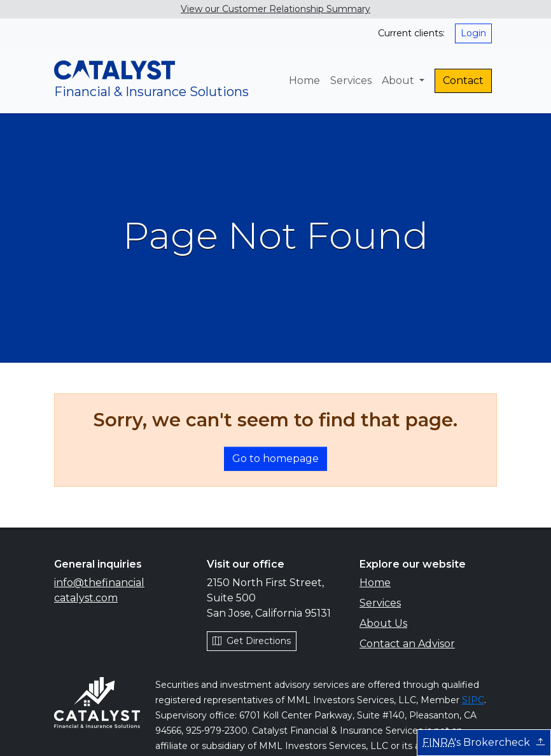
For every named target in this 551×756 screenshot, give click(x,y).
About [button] (399, 80)
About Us (383, 623)
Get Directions (252, 641)
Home (304, 80)
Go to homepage (275, 458)
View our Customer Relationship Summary (275, 9)
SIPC (473, 700)
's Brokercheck (484, 742)
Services (351, 80)
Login (473, 33)
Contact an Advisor (407, 644)
